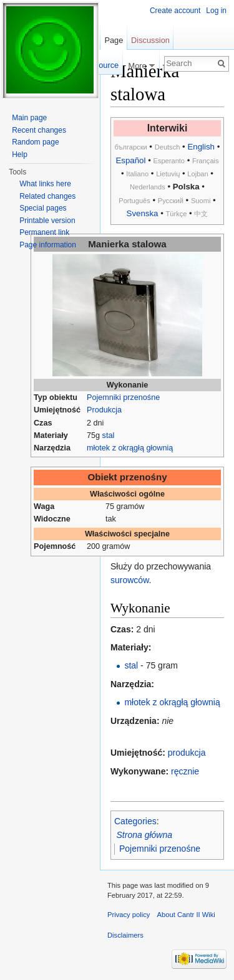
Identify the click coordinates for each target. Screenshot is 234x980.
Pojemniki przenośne (123, 397)
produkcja (187, 753)
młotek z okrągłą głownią (130, 448)
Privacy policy (129, 915)
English (201, 147)
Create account (175, 11)
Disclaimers (125, 935)
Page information (48, 245)
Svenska (143, 213)
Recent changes (39, 130)
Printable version (47, 221)
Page (114, 40)
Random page (35, 142)
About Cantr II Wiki (186, 915)
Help (20, 155)
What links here (45, 184)
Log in (216, 11)
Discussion (150, 40)
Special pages (43, 208)
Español (130, 160)
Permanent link (44, 232)
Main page (29, 118)
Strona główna (145, 835)
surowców (129, 580)
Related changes (47, 196)
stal (109, 435)
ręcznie (185, 771)
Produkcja (104, 410)
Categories (135, 821)
